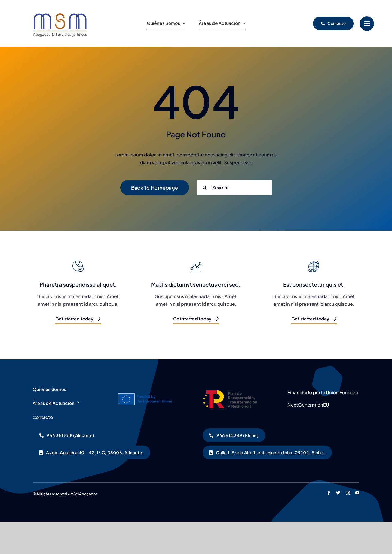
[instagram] (348, 493)
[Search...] (234, 188)
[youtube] (357, 493)
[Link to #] (367, 24)
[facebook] (329, 493)
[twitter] (338, 493)
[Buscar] (205, 188)
